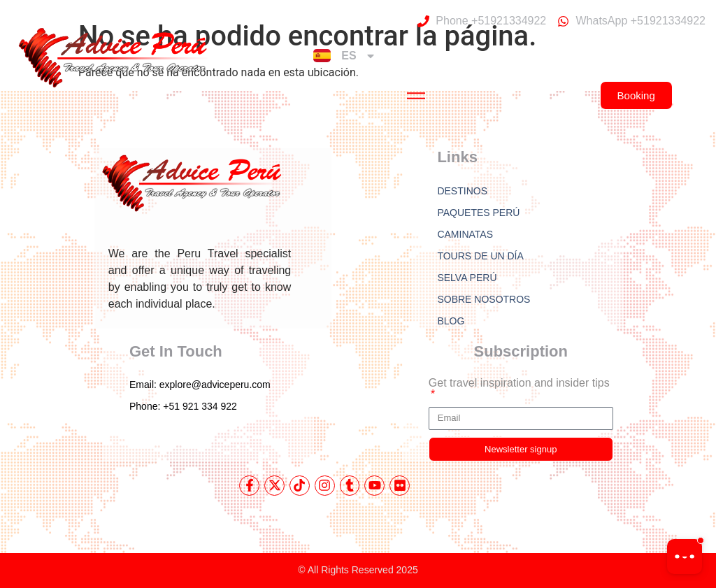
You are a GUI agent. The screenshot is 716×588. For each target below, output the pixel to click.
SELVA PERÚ (467, 278)
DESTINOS (462, 191)
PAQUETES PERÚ (478, 213)
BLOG (451, 321)
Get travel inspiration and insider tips (519, 383)
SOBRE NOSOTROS (484, 299)
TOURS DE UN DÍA (480, 256)
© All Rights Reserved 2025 (358, 570)
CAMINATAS (465, 234)
